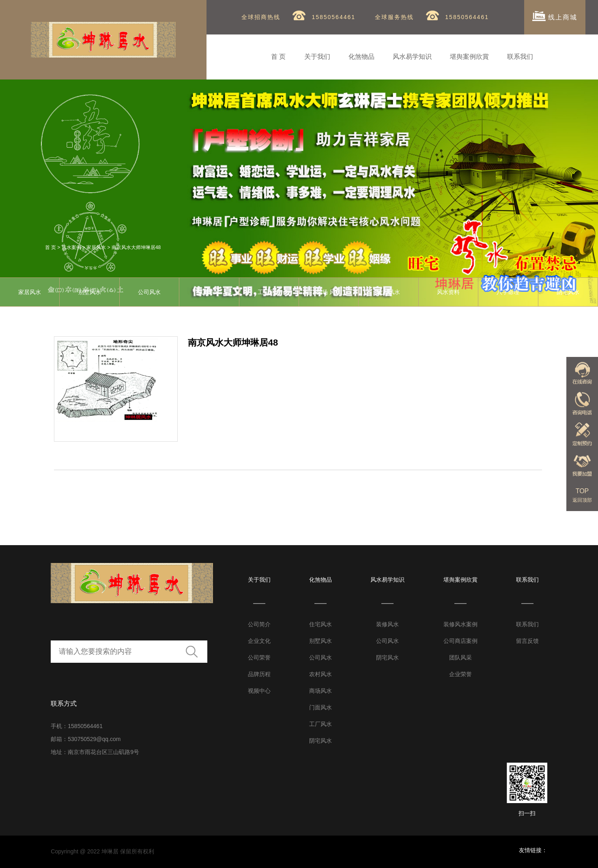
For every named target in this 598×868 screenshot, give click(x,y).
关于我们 (317, 57)
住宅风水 (321, 624)
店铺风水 (209, 292)
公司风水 (149, 292)
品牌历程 (259, 674)
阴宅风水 (321, 741)
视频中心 (259, 691)
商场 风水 (329, 292)
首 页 (278, 57)
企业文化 (259, 641)
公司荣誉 (259, 657)
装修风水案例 (460, 624)
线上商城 (555, 16)
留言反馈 (527, 641)
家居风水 (96, 247)
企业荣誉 (460, 674)
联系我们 (520, 57)
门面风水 (321, 707)
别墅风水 (90, 292)
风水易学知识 (412, 57)
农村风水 (389, 292)
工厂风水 (269, 292)
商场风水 (321, 691)
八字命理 (508, 292)
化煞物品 (361, 57)
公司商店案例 (460, 641)
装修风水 (387, 624)
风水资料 (448, 292)
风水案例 (71, 247)
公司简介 (259, 624)
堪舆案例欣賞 (469, 57)
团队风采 (460, 657)
